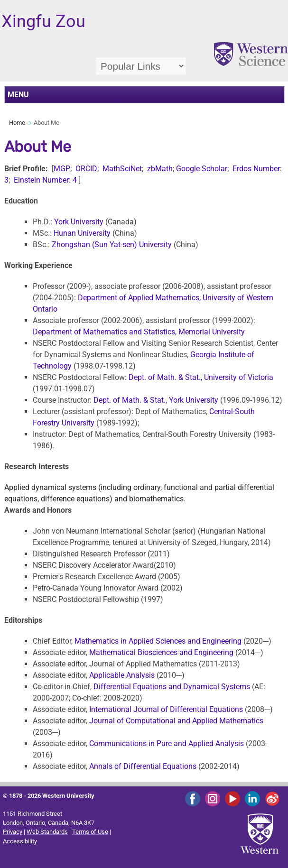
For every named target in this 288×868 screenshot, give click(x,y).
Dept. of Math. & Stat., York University (156, 400)
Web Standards (47, 832)
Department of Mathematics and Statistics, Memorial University (139, 332)
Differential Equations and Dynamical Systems (172, 687)
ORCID (86, 169)
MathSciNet (121, 169)
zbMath (160, 169)
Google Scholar (202, 169)
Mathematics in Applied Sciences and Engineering (159, 641)
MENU (18, 95)
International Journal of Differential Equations (166, 709)
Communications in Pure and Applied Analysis (167, 743)
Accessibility (20, 841)
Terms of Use (90, 832)
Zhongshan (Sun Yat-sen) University (112, 245)
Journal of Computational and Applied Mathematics (176, 721)
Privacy (13, 832)
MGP (62, 169)
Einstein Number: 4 (45, 180)
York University (79, 222)
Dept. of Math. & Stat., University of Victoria (201, 377)
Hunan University (82, 233)
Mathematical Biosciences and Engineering (161, 652)
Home (17, 123)
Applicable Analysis (122, 675)
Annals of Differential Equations (144, 766)
